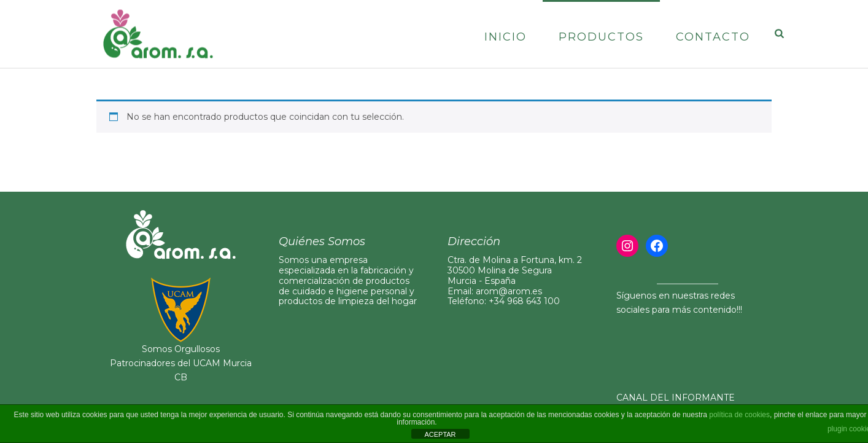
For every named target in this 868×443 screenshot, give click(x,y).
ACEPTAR (440, 434)
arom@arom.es (509, 291)
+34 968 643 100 (524, 301)
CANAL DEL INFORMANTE (676, 398)
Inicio (506, 37)
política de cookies (739, 415)
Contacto (713, 37)
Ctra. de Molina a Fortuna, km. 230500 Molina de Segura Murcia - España (515, 270)
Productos (601, 37)
